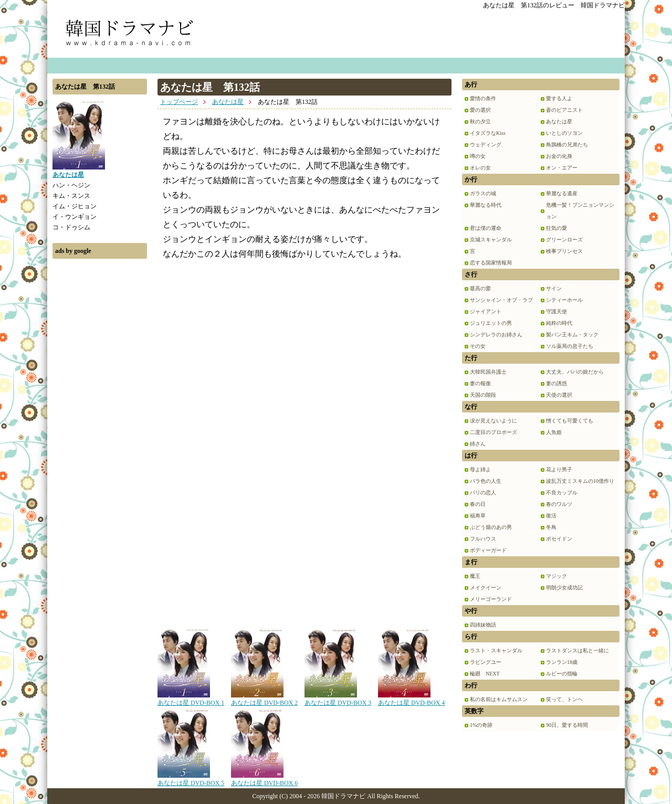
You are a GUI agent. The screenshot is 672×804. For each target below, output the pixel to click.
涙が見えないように (493, 421)
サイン (554, 288)
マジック (556, 576)
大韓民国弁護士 (488, 372)
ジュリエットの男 (491, 323)
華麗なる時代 (486, 205)
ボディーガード (488, 550)
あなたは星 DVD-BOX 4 (411, 699)
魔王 (475, 576)
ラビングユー (486, 662)
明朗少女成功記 (564, 588)
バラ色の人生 (486, 481)
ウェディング (486, 145)
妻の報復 (480, 383)
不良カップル (562, 493)
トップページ (179, 102)
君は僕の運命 (486, 228)
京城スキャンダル (491, 240)
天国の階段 (483, 395)
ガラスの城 (483, 193)
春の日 (478, 504)
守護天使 (556, 311)
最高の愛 (480, 288)
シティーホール (564, 300)
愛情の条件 (483, 98)
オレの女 (480, 168)
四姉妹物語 (483, 625)
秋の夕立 (480, 121)
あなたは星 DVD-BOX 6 (264, 779)
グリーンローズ (564, 240)
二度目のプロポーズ (493, 432)
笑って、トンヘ (564, 699)
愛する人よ (559, 98)
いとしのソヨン (564, 133)
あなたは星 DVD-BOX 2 (264, 699)
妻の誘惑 (556, 383)
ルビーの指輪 (562, 674)
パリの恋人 (483, 493)
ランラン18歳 (562, 662)
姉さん (478, 444)
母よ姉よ (480, 469)
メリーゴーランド (491, 599)
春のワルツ (559, 504)
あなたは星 (228, 102)
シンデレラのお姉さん (496, 335)
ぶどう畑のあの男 (491, 527)
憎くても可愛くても (570, 421)
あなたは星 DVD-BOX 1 (191, 699)
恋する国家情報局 (491, 263)
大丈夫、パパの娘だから (575, 372)
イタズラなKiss (488, 133)
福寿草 (478, 516)
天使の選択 (559, 395)
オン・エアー (562, 168)
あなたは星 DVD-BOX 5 (191, 779)
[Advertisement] (100, 421)
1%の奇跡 (481, 725)
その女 (478, 346)
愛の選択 (480, 110)
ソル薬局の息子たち (570, 346)
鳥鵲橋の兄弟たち (567, 145)
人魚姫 (554, 432)
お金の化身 (559, 156)
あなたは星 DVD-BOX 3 (338, 699)
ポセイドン (559, 539)
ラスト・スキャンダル (496, 650)
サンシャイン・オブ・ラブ (501, 300)
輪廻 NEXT (485, 674)
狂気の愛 (556, 228)
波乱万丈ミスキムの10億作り (580, 481)
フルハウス (483, 539)
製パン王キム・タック (572, 335)
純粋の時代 (559, 323)
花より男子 (559, 469)
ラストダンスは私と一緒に (577, 650)
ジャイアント (486, 311)
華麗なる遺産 (562, 193)
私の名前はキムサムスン (499, 699)
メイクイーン (486, 588)
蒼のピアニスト (564, 110)
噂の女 (478, 156)
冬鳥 (551, 527)
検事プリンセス (564, 251)
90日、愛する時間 (567, 725)
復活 (551, 516)
